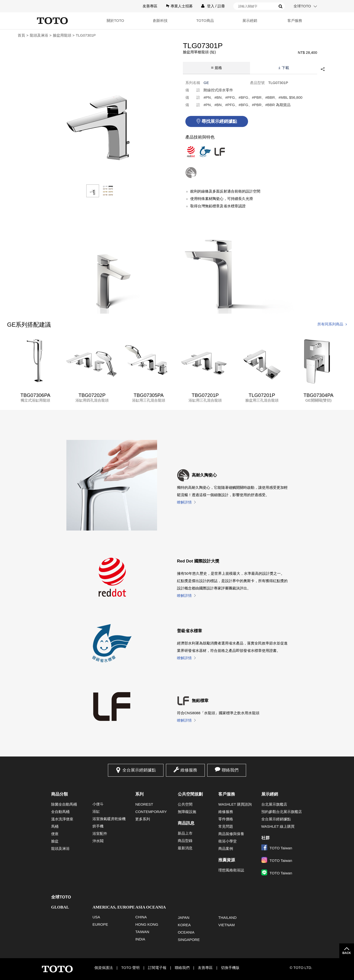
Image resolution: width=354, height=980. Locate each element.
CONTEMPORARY (151, 812)
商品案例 (226, 848)
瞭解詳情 (184, 502)
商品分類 (59, 794)
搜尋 (280, 6)
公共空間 (185, 804)
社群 (265, 838)
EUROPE (100, 924)
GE (206, 83)
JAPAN (184, 917)
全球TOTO (302, 6)
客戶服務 (295, 21)
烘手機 (98, 826)
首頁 (21, 35)
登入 (211, 6)
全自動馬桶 (60, 812)
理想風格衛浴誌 (231, 870)
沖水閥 (98, 841)
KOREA (184, 925)
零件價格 (226, 819)
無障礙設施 (187, 812)
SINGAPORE (189, 940)
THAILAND (227, 917)
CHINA (141, 917)
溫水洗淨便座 (62, 819)
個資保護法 (104, 968)
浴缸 (96, 811)
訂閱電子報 (157, 968)
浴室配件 (100, 833)
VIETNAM (227, 925)
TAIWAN (142, 932)
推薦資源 (227, 860)
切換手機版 (230, 968)
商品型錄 (185, 841)
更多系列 (143, 819)
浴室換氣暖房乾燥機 (109, 819)
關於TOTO (115, 21)
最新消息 (185, 848)
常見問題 (226, 826)
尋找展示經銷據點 (219, 121)
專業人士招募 (182, 6)
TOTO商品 (205, 21)
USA (96, 917)
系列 (139, 794)
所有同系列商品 (330, 324)
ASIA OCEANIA (150, 907)
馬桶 (55, 826)
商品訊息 (186, 823)
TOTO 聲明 (130, 968)
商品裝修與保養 (231, 834)
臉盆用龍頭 (62, 35)
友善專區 (150, 6)
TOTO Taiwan (277, 848)
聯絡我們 (230, 770)
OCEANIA (186, 932)
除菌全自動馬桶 (64, 804)
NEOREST (144, 804)
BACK (347, 953)
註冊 (221, 6)
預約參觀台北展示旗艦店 (282, 812)
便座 (55, 834)
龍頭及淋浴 (39, 35)
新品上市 (185, 833)
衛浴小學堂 (228, 841)
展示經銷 (250, 21)
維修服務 (189, 770)
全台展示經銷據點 (139, 770)
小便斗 (98, 804)
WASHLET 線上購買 (278, 826)
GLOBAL (60, 907)
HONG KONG (147, 924)
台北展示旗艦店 (274, 804)
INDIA (140, 939)
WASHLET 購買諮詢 (235, 804)
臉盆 (55, 841)
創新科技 (160, 21)
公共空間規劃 (190, 794)
